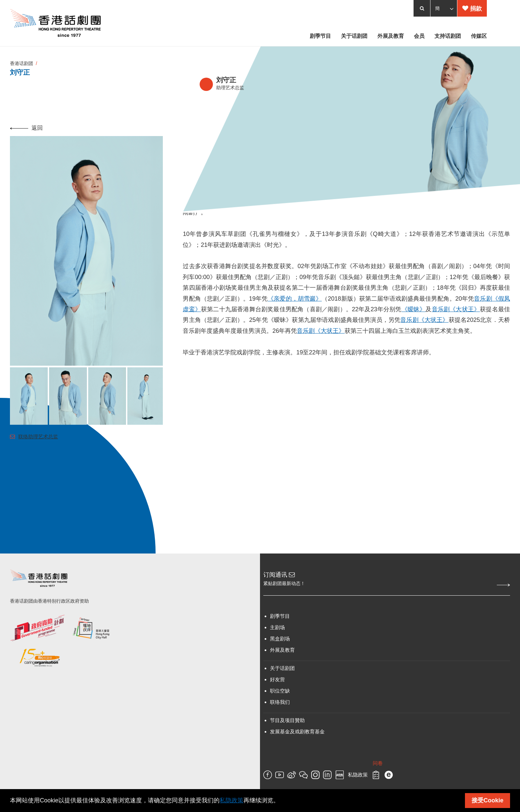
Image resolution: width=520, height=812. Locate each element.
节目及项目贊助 (287, 720)
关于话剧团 (282, 668)
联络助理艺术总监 (34, 437)
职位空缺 (280, 691)
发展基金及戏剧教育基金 (297, 732)
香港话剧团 (22, 63)
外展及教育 (282, 650)
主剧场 (277, 627)
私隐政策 (358, 775)
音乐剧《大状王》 (456, 309)
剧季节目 (280, 616)
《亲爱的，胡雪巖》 (295, 299)
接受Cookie (487, 800)
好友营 (277, 679)
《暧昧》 (414, 309)
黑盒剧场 (280, 639)
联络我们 (280, 702)
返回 (26, 128)
